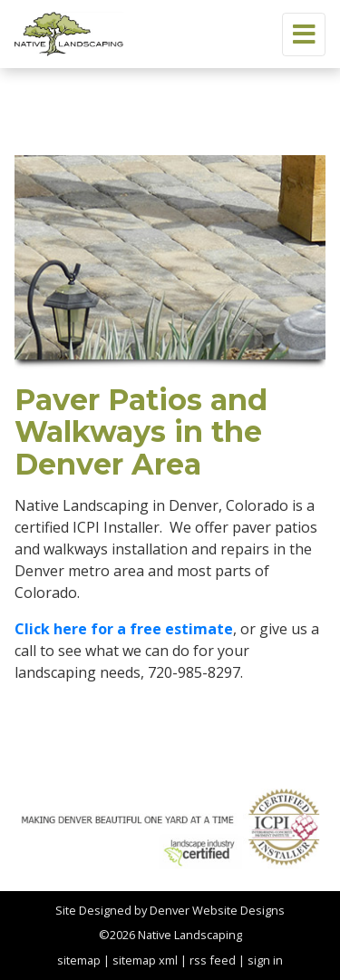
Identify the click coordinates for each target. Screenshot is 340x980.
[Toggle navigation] (304, 34)
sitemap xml (145, 960)
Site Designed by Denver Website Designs (170, 910)
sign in (265, 960)
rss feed (213, 960)
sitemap (79, 960)
